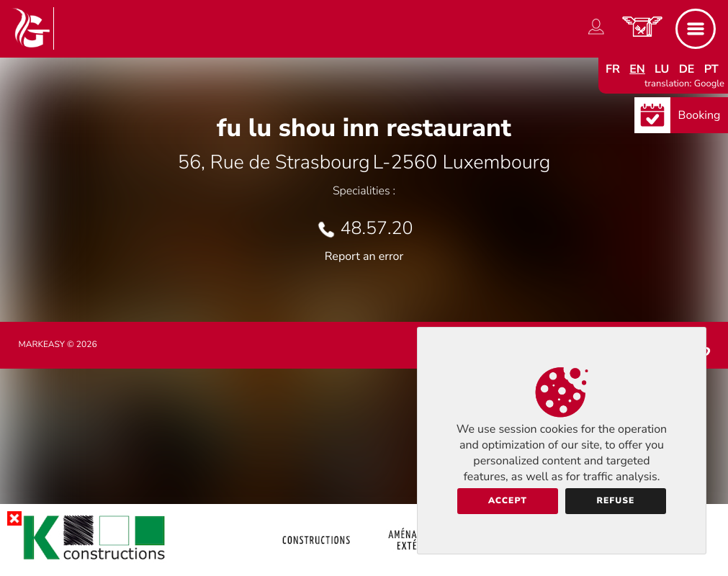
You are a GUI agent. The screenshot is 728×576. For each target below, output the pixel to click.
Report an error (364, 256)
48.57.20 (377, 228)
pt (711, 69)
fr (613, 69)
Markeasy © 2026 (58, 345)
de (687, 69)
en (637, 69)
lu (662, 69)
